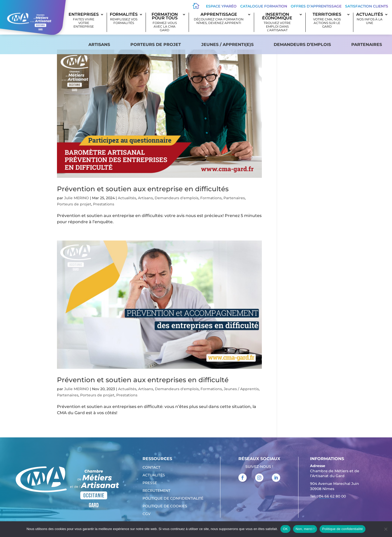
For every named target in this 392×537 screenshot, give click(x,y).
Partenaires (367, 45)
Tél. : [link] (328, 497)
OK (285, 529)
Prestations (104, 204)
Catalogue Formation (264, 6)
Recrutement (156, 491)
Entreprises (84, 21)
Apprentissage (219, 19)
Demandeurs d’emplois (302, 45)
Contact (151, 468)
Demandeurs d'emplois (177, 198)
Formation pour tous (165, 22)
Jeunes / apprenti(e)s (227, 45)
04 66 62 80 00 (332, 496)
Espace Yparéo (221, 6)
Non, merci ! (305, 529)
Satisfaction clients (367, 6)
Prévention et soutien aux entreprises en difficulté (143, 380)
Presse (150, 483)
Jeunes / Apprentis (241, 389)
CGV (147, 514)
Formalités (124, 19)
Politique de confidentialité (173, 499)
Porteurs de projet (156, 45)
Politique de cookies (165, 506)
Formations (211, 198)
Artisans (99, 45)
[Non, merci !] (386, 529)
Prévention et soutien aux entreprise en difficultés (143, 189)
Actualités (370, 19)
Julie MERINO (77, 198)
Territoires (327, 21)
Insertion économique (277, 22)
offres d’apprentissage (316, 6)
